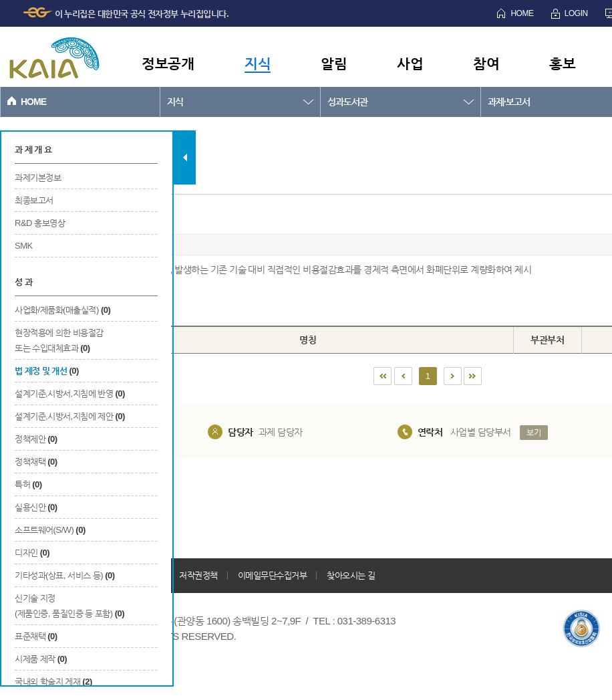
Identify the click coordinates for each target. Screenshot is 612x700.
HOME (522, 13)
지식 (258, 63)
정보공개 (168, 63)
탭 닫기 (185, 157)
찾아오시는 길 (351, 575)
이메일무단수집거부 (273, 575)
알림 (334, 63)
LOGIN (576, 13)
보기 (533, 433)
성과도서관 (347, 102)
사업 (410, 63)
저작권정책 (198, 575)
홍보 (562, 63)
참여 (486, 63)
